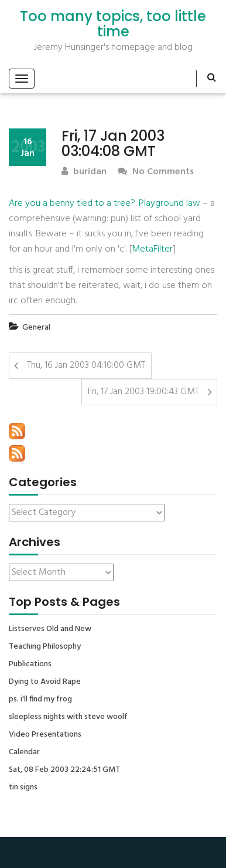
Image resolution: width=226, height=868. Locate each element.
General (36, 328)
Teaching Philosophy (45, 647)
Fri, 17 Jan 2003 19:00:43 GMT (143, 392)
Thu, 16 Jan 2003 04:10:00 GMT (86, 365)
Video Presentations (45, 735)
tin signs (23, 788)
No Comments (156, 172)
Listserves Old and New (50, 629)
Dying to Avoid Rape (45, 682)
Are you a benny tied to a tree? (72, 204)
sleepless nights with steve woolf (68, 717)
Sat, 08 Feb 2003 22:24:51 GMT (64, 770)
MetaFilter (152, 249)
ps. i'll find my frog (40, 700)
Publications (30, 664)
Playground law (169, 204)
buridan (84, 172)
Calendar (24, 752)
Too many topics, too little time (113, 24)
